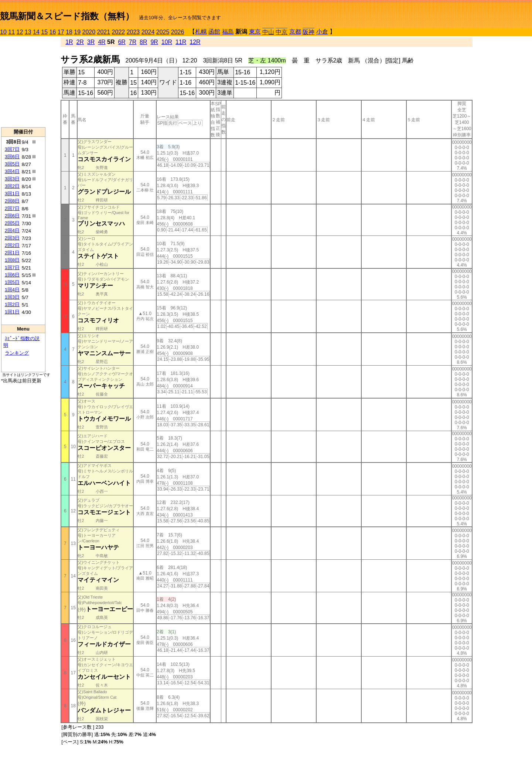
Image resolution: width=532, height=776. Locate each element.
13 (28, 32)
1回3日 (12, 297)
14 (36, 32)
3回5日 (12, 164)
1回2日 (12, 304)
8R (143, 42)
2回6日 (12, 216)
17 (61, 32)
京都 (295, 32)
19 (77, 32)
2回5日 (12, 223)
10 (3, 32)
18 (69, 32)
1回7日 (12, 267)
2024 (148, 32)
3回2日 (12, 186)
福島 (228, 32)
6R (122, 42)
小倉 (322, 32)
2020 (89, 32)
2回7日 (12, 208)
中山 (268, 32)
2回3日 (12, 238)
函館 (214, 32)
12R (195, 42)
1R (69, 42)
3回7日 (12, 149)
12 (20, 32)
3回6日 (12, 157)
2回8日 (12, 201)
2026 (178, 32)
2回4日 (12, 231)
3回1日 (12, 194)
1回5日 (12, 282)
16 (53, 32)
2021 (104, 32)
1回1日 (12, 312)
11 (11, 32)
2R (80, 42)
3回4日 (12, 171)
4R (102, 42)
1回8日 (12, 260)
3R (91, 42)
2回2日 (12, 245)
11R (181, 42)
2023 (133, 32)
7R (133, 42)
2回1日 (12, 253)
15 (44, 32)
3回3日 (12, 179)
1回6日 (12, 275)
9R (154, 42)
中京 (282, 32)
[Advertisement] (23, 82)
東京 (255, 32)
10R (167, 42)
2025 (163, 32)
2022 (119, 32)
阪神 (308, 32)
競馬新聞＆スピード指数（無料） (67, 16)
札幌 (201, 32)
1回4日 (12, 290)
